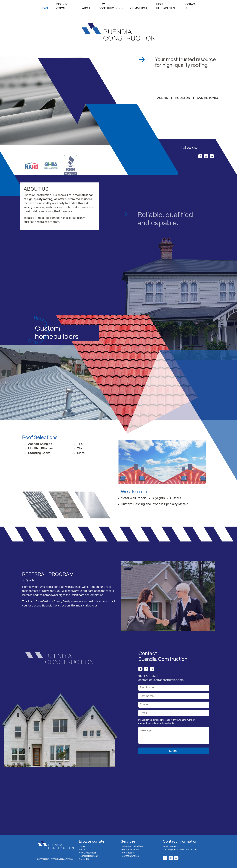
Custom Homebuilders (132, 847)
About (87, 8)
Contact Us (84, 859)
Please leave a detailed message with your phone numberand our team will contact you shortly (166, 722)
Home (45, 8)
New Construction (88, 853)
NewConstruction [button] (110, 6)
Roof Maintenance (130, 856)
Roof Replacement (88, 856)
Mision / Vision (61, 6)
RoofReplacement (166, 6)
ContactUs (190, 6)
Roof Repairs (127, 853)
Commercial (140, 8)
